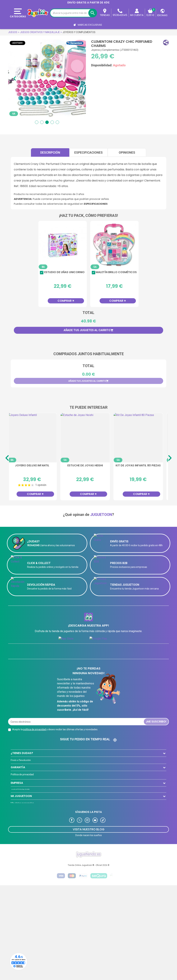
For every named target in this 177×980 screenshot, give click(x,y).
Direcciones (17, 887)
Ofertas (15, 849)
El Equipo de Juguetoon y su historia (30, 805)
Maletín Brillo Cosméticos (116, 272)
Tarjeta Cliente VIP (21, 842)
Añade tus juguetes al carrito (89, 330)
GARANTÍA (18, 791)
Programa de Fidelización (25, 894)
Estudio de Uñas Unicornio (64, 272)
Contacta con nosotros (23, 781)
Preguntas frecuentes (23, 774)
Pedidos (15, 880)
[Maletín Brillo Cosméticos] (114, 245)
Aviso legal (17, 812)
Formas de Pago (20, 767)
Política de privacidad (22, 798)
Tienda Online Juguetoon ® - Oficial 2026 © (89, 960)
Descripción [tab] (50, 152)
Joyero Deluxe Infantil (36, 466)
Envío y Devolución (21, 760)
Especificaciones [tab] (88, 152)
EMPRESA (17, 828)
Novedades (17, 856)
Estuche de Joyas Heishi (89, 466)
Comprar (66, 301)
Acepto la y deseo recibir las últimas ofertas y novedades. (55, 729)
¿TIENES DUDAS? (22, 753)
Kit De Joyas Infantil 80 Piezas (142, 466)
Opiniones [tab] (127, 152)
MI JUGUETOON (21, 866)
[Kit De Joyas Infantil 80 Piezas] (142, 438)
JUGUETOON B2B (20, 836)
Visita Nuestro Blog (89, 924)
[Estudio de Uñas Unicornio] (63, 245)
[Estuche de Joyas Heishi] (89, 438)
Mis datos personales (22, 873)
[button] (166, 43)
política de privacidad (35, 729)
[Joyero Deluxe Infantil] (36, 438)
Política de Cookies (21, 819)
